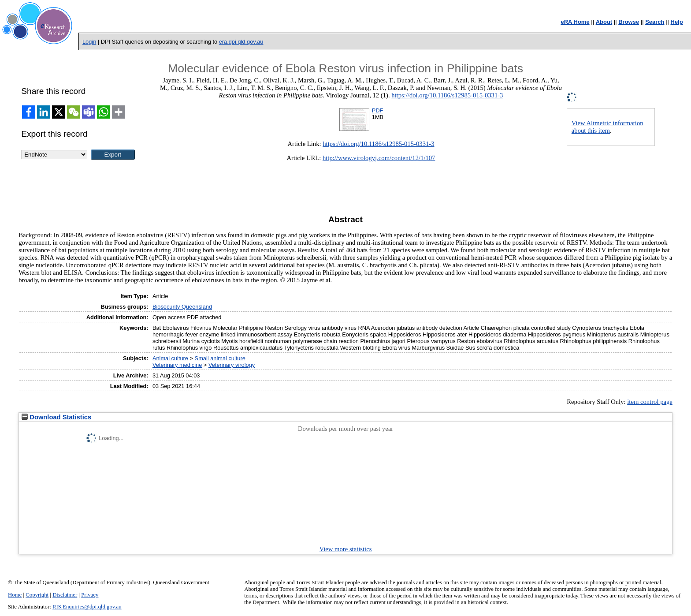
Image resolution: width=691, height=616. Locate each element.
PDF (378, 110)
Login (89, 42)
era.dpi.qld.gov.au (241, 42)
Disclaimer (65, 595)
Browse (629, 22)
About (604, 22)
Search (655, 22)
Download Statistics (56, 417)
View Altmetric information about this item (607, 127)
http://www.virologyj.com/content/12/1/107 (379, 158)
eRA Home (575, 22)
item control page (650, 402)
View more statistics (346, 549)
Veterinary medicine (177, 365)
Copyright (37, 595)
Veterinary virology (232, 365)
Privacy (90, 595)
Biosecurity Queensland (182, 307)
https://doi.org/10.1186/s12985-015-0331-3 (447, 95)
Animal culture (170, 358)
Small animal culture (220, 358)
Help (677, 22)
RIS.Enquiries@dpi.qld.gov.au (87, 607)
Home (15, 595)
